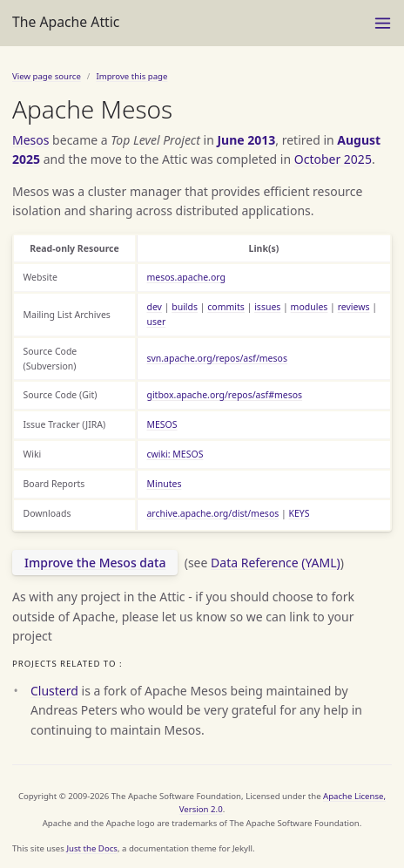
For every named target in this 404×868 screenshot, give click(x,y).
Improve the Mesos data (95, 563)
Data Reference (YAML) (276, 563)
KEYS (300, 513)
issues (267, 307)
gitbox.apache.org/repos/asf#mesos (224, 395)
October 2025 (333, 159)
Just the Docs (92, 848)
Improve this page (131, 76)
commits (226, 307)
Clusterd (54, 691)
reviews (354, 307)
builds (185, 307)
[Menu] (383, 23)
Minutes (164, 484)
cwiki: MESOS (175, 454)
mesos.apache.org (186, 277)
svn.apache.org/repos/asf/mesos (217, 358)
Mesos (30, 140)
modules (310, 307)
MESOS (162, 424)
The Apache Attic (66, 22)
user (156, 322)
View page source (47, 76)
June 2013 (246, 140)
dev (154, 307)
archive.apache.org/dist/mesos (212, 513)
